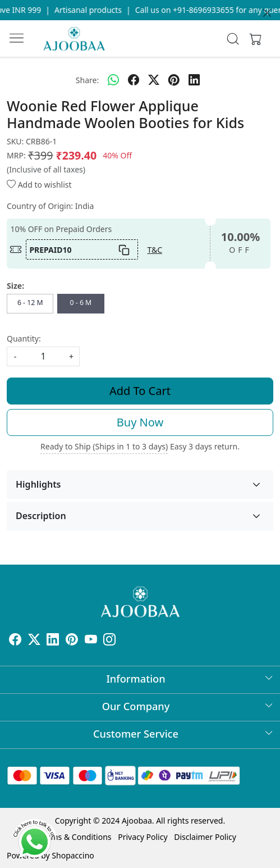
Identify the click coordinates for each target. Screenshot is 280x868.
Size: (15, 286)
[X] (34, 641)
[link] (233, 39)
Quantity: (24, 338)
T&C (155, 250)
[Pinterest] (72, 641)
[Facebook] (15, 641)
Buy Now (140, 422)
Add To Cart (140, 391)
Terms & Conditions (75, 837)
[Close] (267, 13)
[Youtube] (91, 641)
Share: (87, 80)
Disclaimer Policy (205, 837)
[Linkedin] (53, 641)
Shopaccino (73, 855)
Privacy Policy (143, 837)
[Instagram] (109, 641)
